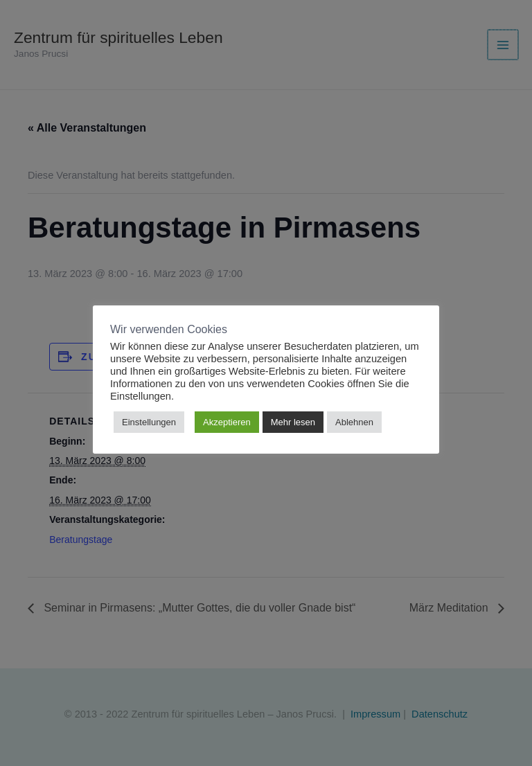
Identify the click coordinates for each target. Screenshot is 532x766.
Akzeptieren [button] (227, 422)
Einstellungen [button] (149, 422)
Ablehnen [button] (354, 422)
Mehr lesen (293, 422)
